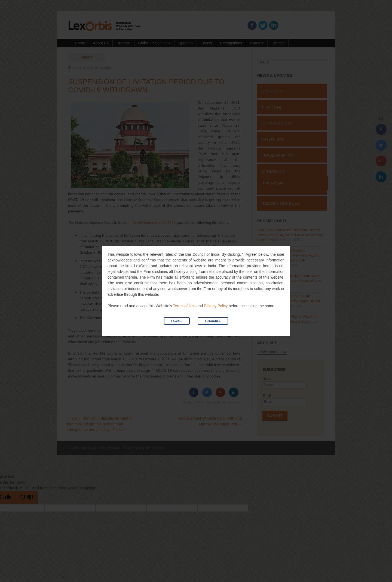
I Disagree (213, 321)
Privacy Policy (216, 306)
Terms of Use (184, 306)
